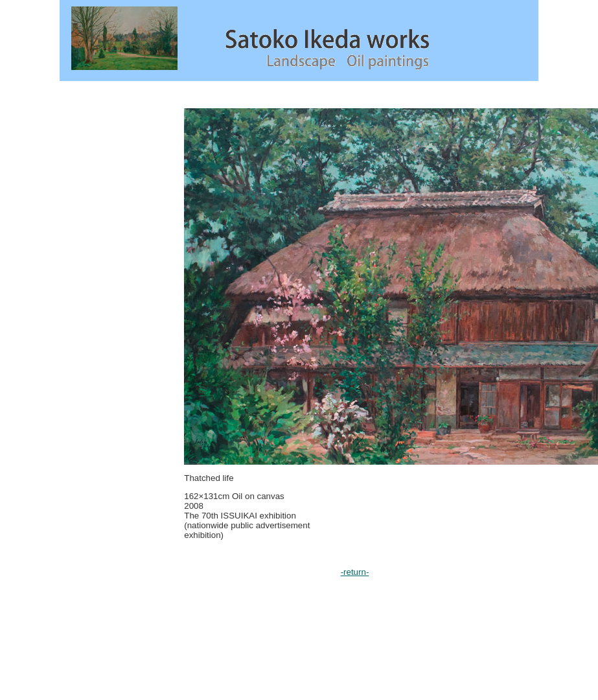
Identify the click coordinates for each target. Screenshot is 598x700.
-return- (355, 572)
